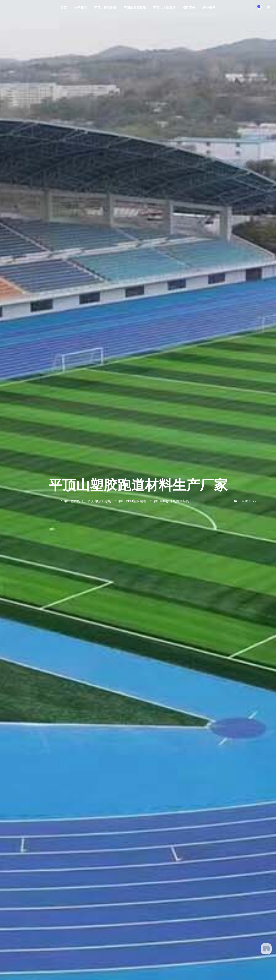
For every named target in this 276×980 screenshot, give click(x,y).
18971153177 (247, 501)
